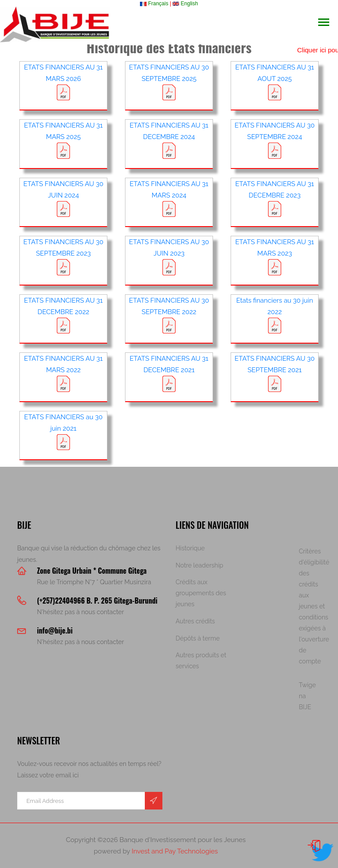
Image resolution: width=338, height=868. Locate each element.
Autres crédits (195, 621)
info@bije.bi (55, 630)
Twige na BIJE (307, 696)
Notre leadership (199, 565)
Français (154, 4)
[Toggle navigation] (324, 23)
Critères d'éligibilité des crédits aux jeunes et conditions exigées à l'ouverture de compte (314, 606)
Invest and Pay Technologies (175, 851)
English (185, 4)
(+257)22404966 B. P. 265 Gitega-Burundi (97, 601)
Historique (190, 548)
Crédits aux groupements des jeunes (201, 593)
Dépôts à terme (198, 638)
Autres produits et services (201, 661)
